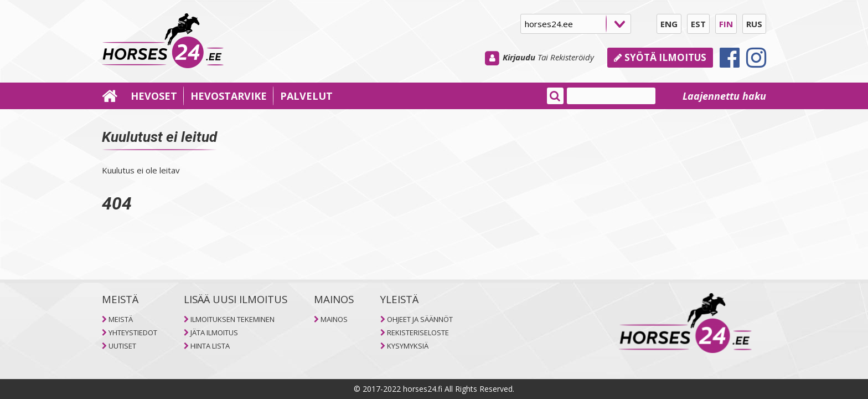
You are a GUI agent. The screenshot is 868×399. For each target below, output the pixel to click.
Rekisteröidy (572, 57)
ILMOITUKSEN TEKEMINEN (232, 319)
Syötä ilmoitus (660, 57)
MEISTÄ (121, 319)
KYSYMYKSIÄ (408, 346)
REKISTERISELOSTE (418, 332)
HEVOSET (154, 96)
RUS (754, 24)
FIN (726, 24)
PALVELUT (306, 96)
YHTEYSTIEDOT (133, 332)
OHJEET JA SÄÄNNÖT (420, 319)
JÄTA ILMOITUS (214, 332)
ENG (669, 24)
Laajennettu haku (724, 96)
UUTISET (122, 346)
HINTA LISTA (210, 346)
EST (698, 24)
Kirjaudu (519, 57)
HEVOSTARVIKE (229, 96)
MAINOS (334, 319)
